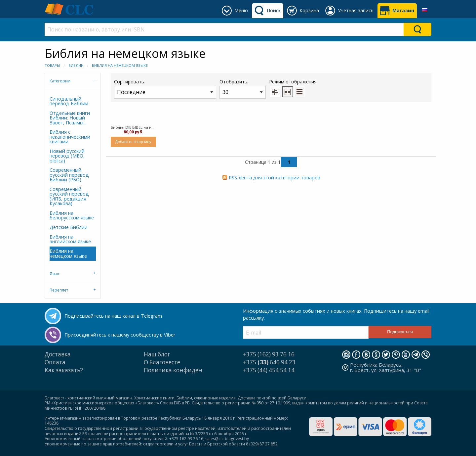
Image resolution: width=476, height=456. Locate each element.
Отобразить (243, 89)
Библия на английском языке (70, 239)
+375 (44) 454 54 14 (269, 370)
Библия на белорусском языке (72, 215)
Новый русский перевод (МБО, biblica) (67, 156)
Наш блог (157, 354)
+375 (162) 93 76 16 (269, 354)
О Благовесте (162, 362)
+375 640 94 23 (269, 362)
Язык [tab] (54, 274)
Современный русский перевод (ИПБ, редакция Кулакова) (69, 196)
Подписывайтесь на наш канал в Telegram (113, 316)
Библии (76, 65)
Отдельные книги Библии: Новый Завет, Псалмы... (70, 118)
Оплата (55, 362)
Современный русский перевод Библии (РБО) (69, 175)
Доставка (58, 354)
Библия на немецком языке (120, 65)
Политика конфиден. (174, 370)
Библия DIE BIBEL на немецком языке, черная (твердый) (133, 127)
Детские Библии (69, 227)
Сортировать (165, 89)
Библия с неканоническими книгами (70, 137)
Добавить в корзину (133, 141)
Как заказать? (64, 370)
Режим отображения (293, 82)
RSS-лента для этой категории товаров (275, 178)
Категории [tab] (60, 81)
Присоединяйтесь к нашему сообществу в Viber (120, 335)
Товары (52, 65)
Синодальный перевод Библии (69, 101)
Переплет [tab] (59, 290)
